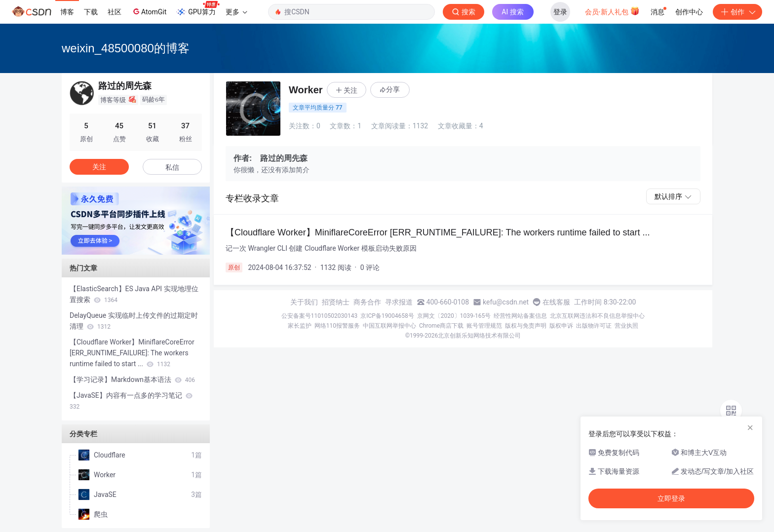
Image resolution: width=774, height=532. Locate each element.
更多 (236, 12)
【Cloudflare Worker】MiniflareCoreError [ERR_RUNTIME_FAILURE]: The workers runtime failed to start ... (132, 353)
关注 (99, 167)
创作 (737, 12)
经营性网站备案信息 (520, 316)
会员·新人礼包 (612, 11)
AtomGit (149, 11)
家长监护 (300, 326)
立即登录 (671, 498)
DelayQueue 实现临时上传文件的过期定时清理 (134, 321)
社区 (115, 12)
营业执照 (626, 326)
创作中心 (689, 12)
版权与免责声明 (526, 326)
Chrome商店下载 (441, 326)
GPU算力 (198, 9)
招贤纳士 (336, 302)
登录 (560, 12)
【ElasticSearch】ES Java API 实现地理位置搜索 (134, 294)
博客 (67, 12)
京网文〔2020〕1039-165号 (454, 316)
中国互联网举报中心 (389, 326)
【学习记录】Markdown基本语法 (132, 380)
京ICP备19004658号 (387, 316)
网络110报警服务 (337, 326)
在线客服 (556, 302)
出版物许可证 (594, 326)
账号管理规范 (484, 326)
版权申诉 (561, 326)
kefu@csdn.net (506, 302)
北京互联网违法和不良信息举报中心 (597, 316)
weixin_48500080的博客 (126, 48)
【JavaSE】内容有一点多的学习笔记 (131, 401)
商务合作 (367, 302)
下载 (91, 12)
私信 (172, 167)
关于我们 (304, 302)
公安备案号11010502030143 (319, 316)
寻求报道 (399, 302)
